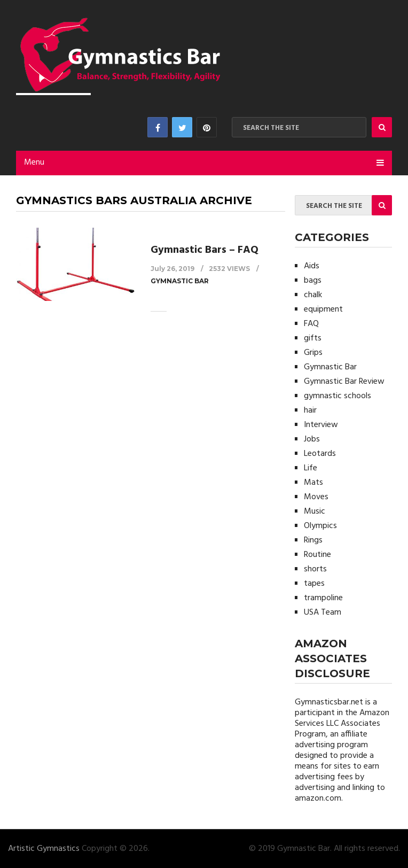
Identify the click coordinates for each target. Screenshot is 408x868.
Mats (313, 483)
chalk (313, 295)
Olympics (320, 526)
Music (315, 511)
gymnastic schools (338, 396)
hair (310, 410)
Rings (313, 540)
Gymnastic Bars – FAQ (205, 250)
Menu (34, 162)
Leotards (320, 454)
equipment (323, 309)
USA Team (323, 613)
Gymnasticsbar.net (329, 702)
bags (313, 281)
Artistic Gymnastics (44, 849)
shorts (315, 569)
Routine (317, 555)
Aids (312, 266)
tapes (314, 584)
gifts (313, 338)
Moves (316, 497)
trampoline (323, 598)
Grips (313, 353)
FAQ (311, 324)
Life (311, 468)
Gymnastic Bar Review (344, 382)
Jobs (312, 439)
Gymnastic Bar (180, 281)
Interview (321, 425)
